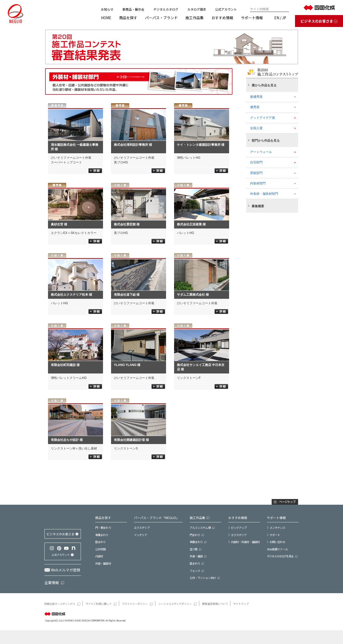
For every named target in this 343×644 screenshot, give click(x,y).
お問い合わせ (277, 542)
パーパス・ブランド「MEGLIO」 (157, 518)
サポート (275, 535)
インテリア (140, 535)
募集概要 (258, 206)
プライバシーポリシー (135, 618)
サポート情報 (252, 18)
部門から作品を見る (266, 141)
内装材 (99, 556)
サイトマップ (241, 618)
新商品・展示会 (133, 9)
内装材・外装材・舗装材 (245, 542)
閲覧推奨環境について (215, 618)
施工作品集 (195, 18)
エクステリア (142, 528)
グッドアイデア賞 (263, 118)
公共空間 (100, 549)
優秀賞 (255, 107)
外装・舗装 (196, 556)
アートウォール (261, 152)
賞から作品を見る (264, 85)
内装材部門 (258, 183)
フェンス (195, 571)
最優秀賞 (256, 97)
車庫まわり (102, 535)
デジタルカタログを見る (280, 556)
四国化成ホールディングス (60, 618)
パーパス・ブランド (161, 18)
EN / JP (280, 18)
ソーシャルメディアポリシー (175, 618)
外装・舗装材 (103, 563)
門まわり (195, 535)
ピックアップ (239, 528)
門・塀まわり (103, 528)
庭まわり (100, 542)
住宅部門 (256, 162)
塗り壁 (194, 549)
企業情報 (52, 597)
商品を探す (128, 18)
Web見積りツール (277, 549)
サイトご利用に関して (99, 618)
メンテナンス (277, 528)
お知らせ (107, 9)
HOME (106, 18)
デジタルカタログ (166, 9)
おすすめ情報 (222, 18)
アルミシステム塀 (200, 528)
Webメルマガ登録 (66, 584)
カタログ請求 (197, 9)
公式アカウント (226, 9)
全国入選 (256, 128)
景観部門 (256, 173)
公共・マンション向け (203, 578)
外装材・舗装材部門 (264, 194)
